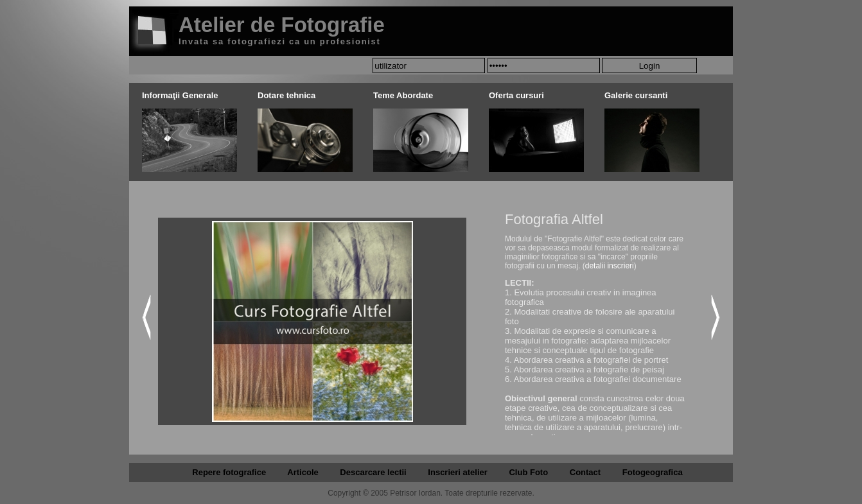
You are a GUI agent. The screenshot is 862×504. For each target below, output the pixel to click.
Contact (585, 472)
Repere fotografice (229, 472)
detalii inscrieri (610, 266)
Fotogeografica (653, 472)
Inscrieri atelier (458, 472)
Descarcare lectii (373, 472)
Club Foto (528, 472)
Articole (303, 472)
